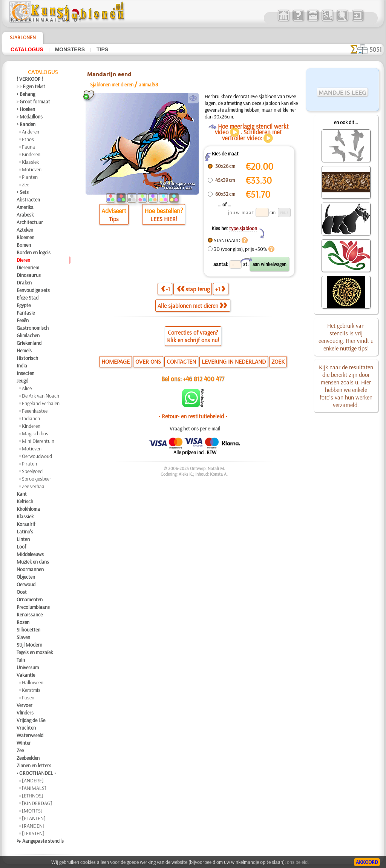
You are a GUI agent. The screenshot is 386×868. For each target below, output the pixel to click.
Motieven (32, 169)
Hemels (24, 350)
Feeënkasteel (35, 411)
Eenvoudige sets (33, 290)
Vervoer (25, 705)
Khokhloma (28, 509)
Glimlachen (28, 335)
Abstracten (28, 200)
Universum (28, 667)
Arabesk (25, 215)
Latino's (25, 532)
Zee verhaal (34, 486)
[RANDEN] (33, 826)
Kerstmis (31, 690)
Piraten (29, 464)
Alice (27, 388)
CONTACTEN (181, 361)
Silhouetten (28, 630)
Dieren (23, 260)
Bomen (24, 245)
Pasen (28, 697)
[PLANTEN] (34, 818)
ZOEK (278, 361)
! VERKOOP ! (30, 79)
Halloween (33, 682)
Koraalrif (26, 524)
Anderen (31, 132)
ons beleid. (298, 862)
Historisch (27, 358)
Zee (25, 184)
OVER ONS (148, 361)
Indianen (31, 418)
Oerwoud (26, 584)
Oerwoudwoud (37, 456)
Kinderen (31, 154)
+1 (220, 289)
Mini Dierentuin (38, 441)
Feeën (23, 320)
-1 (165, 289)
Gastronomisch (33, 328)
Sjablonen (23, 37)
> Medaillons (30, 117)
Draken (24, 283)
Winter (24, 743)
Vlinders (25, 713)
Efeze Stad (28, 298)
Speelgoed (32, 471)
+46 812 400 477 (204, 379)
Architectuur (30, 222)
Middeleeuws (30, 554)
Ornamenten (30, 599)
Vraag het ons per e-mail (195, 429)
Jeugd (22, 381)
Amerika (25, 207)
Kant (22, 494)
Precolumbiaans (33, 607)
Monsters (70, 49)
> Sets (23, 192)
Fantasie (26, 313)
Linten (23, 539)
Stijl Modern (29, 645)
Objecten (26, 577)
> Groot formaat (33, 101)
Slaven (23, 637)
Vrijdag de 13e (31, 720)
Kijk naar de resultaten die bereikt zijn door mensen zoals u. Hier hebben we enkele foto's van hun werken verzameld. (346, 386)
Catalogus (27, 49)
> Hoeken (26, 109)
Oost (22, 592)
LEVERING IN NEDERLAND (234, 361)
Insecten (25, 373)
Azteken (25, 230)
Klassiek (30, 162)
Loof (21, 547)
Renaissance (30, 615)
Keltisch (25, 501)
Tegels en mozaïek (35, 652)
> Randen (26, 124)
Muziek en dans (33, 562)
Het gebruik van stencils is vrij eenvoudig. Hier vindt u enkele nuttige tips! (346, 337)
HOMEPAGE (116, 361)
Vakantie (26, 675)
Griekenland (29, 343)
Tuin (21, 660)
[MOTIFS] (32, 811)
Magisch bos (35, 433)
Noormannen (30, 569)
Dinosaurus (29, 275)
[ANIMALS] (34, 788)
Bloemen (25, 237)
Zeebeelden (28, 758)
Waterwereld (30, 735)
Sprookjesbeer (37, 479)
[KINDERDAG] (37, 803)
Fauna (28, 147)
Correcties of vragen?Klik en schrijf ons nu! (193, 336)
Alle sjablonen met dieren (192, 306)
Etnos (28, 139)
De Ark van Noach (41, 396)
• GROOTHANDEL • (36, 773)
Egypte (24, 305)
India (22, 366)
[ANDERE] (33, 780)
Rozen (23, 622)
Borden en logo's (34, 252)
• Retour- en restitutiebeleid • (193, 416)
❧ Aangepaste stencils (40, 841)
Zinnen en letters (34, 765)
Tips (102, 49)
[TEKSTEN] (33, 833)
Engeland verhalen (41, 403)
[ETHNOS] (33, 796)
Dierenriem (28, 267)
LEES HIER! (164, 219)
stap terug (193, 289)
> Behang (26, 94)
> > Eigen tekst (31, 86)
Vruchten (26, 728)
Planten (30, 177)
